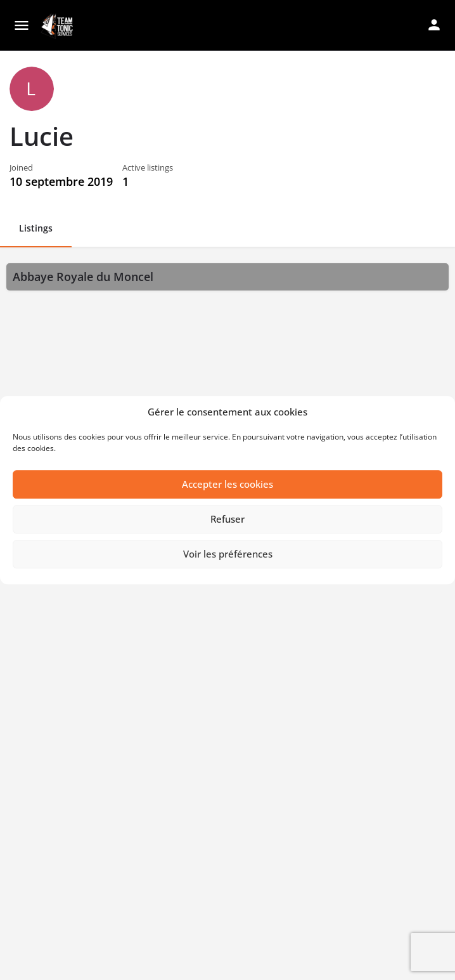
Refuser (227, 519)
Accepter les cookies (227, 485)
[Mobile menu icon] (22, 26)
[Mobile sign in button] (434, 25)
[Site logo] (58, 26)
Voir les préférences (228, 554)
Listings (36, 228)
